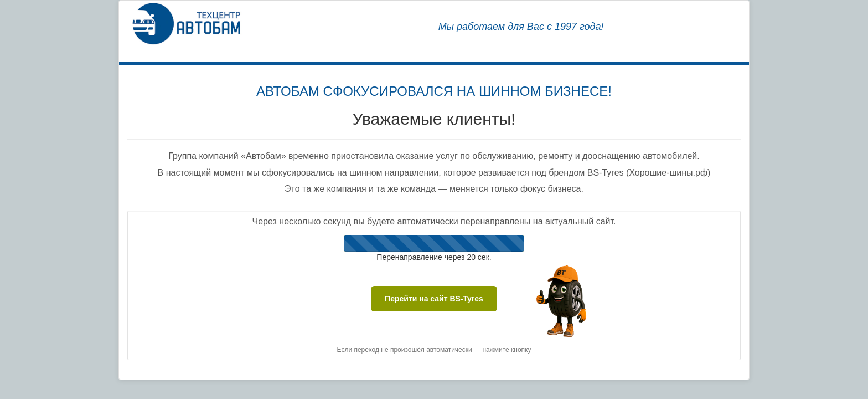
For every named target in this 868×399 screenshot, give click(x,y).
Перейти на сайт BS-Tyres (434, 299)
